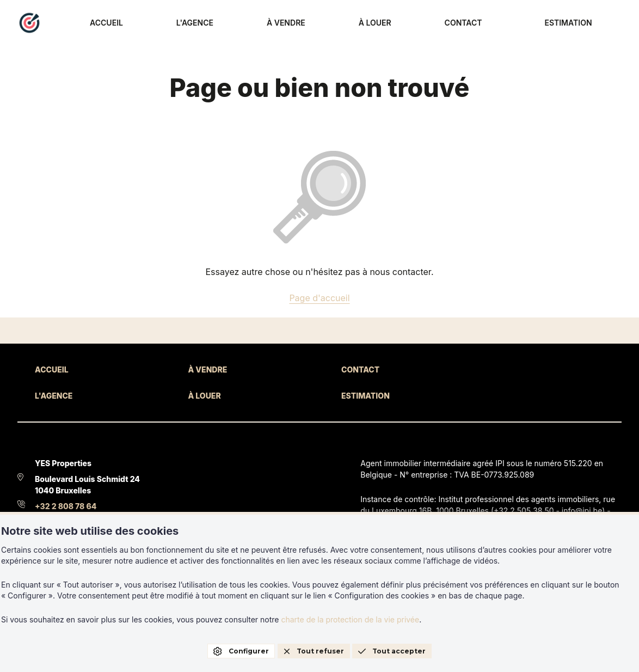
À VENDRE (388, 23)
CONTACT (511, 23)
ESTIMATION (589, 23)
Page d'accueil (319, 298)
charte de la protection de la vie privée (350, 619)
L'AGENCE (324, 23)
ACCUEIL (263, 23)
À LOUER (450, 23)
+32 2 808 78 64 (66, 506)
